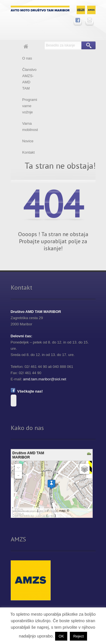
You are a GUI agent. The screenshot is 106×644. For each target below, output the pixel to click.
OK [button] (61, 636)
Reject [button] (78, 636)
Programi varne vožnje (30, 106)
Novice (28, 141)
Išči (88, 45)
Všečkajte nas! (27, 391)
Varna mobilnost (30, 127)
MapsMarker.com (24, 510)
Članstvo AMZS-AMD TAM (30, 79)
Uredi (51, 515)
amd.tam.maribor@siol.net (45, 379)
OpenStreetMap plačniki (29, 515)
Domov (26, 47)
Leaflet (43, 510)
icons (52, 510)
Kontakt (29, 152)
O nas (27, 58)
